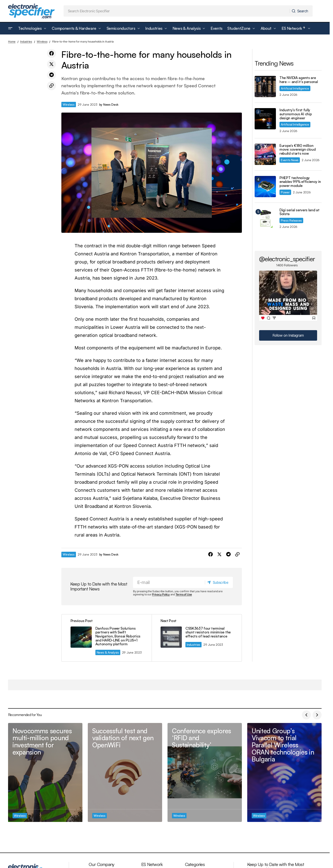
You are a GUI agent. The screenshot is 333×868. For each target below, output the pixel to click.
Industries (26, 42)
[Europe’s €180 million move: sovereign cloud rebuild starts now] (265, 154)
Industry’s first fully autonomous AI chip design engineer (296, 114)
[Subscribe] (219, 582)
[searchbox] (177, 11)
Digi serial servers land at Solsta (299, 212)
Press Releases (291, 220)
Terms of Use (184, 595)
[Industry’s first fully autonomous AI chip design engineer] (265, 119)
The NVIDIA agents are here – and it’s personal (299, 80)
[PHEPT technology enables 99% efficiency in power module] (265, 187)
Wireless (42, 42)
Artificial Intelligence (295, 88)
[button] (10, 28)
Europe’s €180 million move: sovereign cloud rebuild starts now (298, 150)
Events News (290, 160)
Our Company (101, 864)
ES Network (152, 864)
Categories (195, 864)
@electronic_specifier (287, 259)
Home (12, 42)
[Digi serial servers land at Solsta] (265, 219)
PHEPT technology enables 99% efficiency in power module (300, 182)
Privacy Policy (161, 595)
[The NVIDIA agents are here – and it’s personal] (265, 87)
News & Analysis (108, 652)
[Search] (301, 11)
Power (285, 192)
